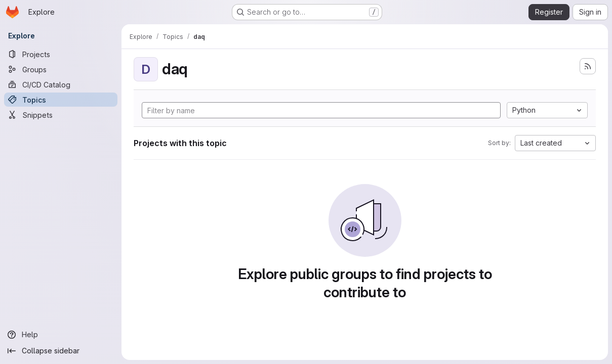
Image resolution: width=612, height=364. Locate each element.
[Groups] (61, 69)
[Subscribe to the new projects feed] (588, 66)
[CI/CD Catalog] (61, 84)
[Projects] (61, 54)
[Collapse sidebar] (61, 351)
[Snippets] (61, 115)
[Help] (61, 335)
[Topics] (61, 100)
